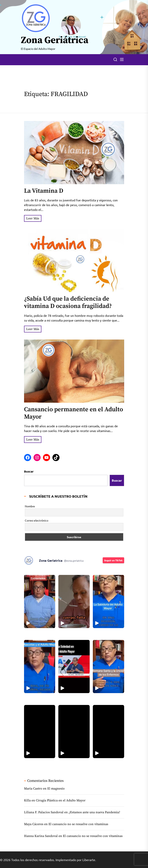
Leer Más (33, 218)
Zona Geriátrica (55, 41)
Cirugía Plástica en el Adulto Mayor (61, 800)
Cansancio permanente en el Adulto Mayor (74, 413)
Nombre (30, 506)
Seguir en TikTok (113, 560)
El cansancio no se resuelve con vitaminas (78, 824)
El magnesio (56, 789)
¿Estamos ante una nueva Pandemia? (94, 812)
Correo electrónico (37, 520)
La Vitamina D (44, 191)
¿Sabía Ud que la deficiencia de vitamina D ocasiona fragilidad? (68, 302)
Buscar (29, 471)
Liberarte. (89, 860)
